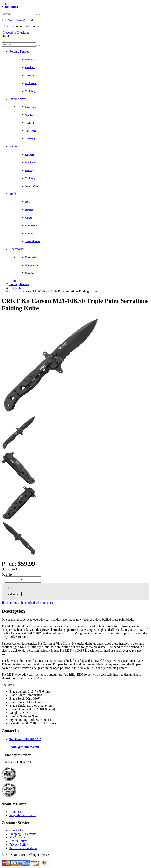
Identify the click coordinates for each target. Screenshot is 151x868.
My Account (17, 837)
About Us (16, 812)
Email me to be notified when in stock (27, 603)
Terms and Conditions (23, 848)
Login (5, 3)
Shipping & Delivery (23, 834)
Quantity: (7, 575)
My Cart (17, 20)
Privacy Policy (19, 844)
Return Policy (18, 841)
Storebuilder (10, 7)
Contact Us (17, 830)
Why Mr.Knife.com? (23, 815)
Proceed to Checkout (16, 33)
